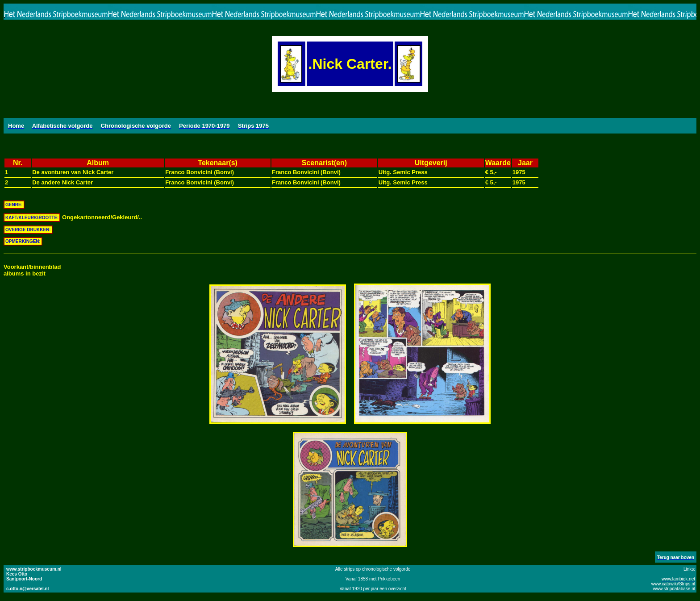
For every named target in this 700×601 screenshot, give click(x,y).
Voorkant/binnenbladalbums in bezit (32, 270)
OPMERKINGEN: (23, 241)
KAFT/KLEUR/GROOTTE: (32, 218)
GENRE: (14, 205)
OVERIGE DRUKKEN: (28, 230)
